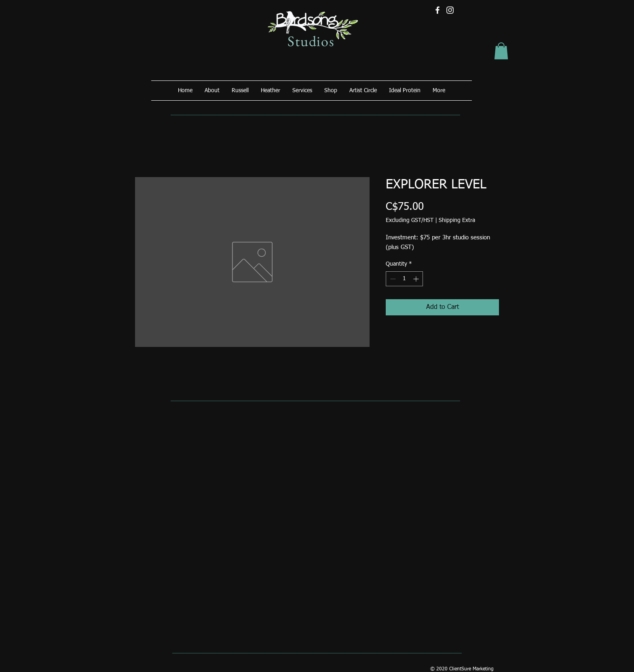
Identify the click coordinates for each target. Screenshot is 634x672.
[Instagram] (450, 10)
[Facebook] (437, 10)
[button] (501, 51)
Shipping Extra (457, 220)
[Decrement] (392, 279)
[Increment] (417, 279)
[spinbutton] (404, 279)
